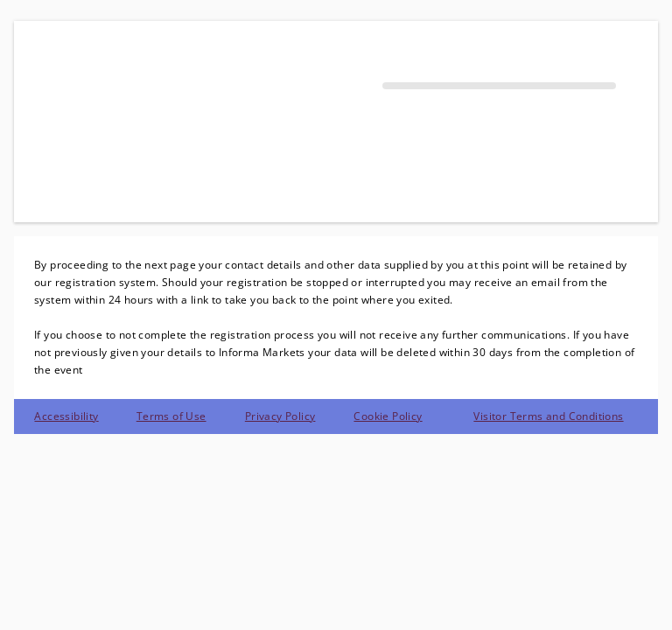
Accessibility (66, 416)
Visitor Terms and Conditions (548, 416)
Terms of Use (171, 416)
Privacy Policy (280, 416)
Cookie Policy (388, 416)
